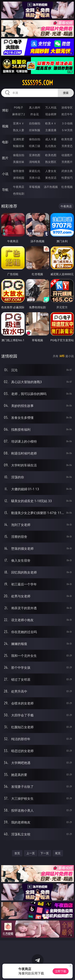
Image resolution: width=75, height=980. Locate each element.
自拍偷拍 (35, 123)
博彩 (5, 110)
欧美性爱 (67, 139)
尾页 (58, 853)
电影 (5, 142)
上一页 (31, 853)
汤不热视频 (51, 187)
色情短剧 (19, 194)
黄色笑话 (51, 178)
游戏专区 (67, 107)
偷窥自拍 (19, 155)
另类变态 (67, 146)
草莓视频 (35, 187)
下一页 (45, 853)
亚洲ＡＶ (19, 123)
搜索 (66, 93)
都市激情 (19, 171)
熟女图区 (51, 162)
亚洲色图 (35, 155)
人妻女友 (51, 171)
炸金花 (35, 114)
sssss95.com (37, 83)
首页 (17, 853)
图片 (5, 158)
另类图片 (67, 162)
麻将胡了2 (19, 114)
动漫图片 (67, 155)
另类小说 (35, 178)
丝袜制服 (35, 130)
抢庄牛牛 (67, 114)
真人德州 (35, 107)
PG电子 (18, 107)
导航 (5, 190)
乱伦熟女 (51, 146)
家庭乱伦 (35, 171)
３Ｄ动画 (67, 123)
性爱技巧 (67, 178)
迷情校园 (19, 178)
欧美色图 (51, 155)
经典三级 (35, 146)
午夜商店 (19, 187)
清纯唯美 (35, 162)
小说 (5, 174)
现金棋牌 (51, 114)
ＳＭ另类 (67, 130)
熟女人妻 (19, 130)
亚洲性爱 (19, 139)
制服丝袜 (19, 146)
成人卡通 (51, 139)
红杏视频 (67, 187)
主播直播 (51, 130)
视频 (5, 126)
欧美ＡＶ (51, 123)
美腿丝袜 (19, 162)
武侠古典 (67, 171)
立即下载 (61, 971)
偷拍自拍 (35, 139)
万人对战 (51, 107)
